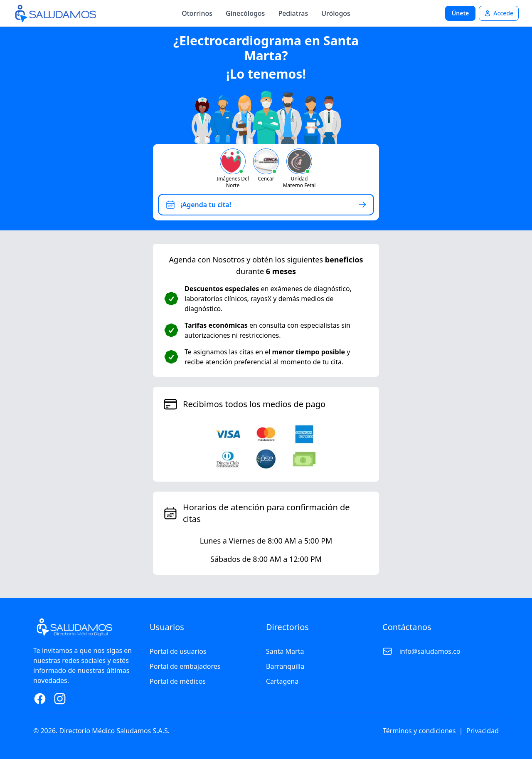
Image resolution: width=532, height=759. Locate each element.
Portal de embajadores (185, 666)
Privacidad (483, 731)
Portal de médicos (178, 681)
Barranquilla (285, 666)
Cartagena (282, 681)
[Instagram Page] (60, 699)
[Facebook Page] (40, 699)
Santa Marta (285, 651)
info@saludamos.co (430, 651)
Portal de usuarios (178, 651)
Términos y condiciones (419, 731)
